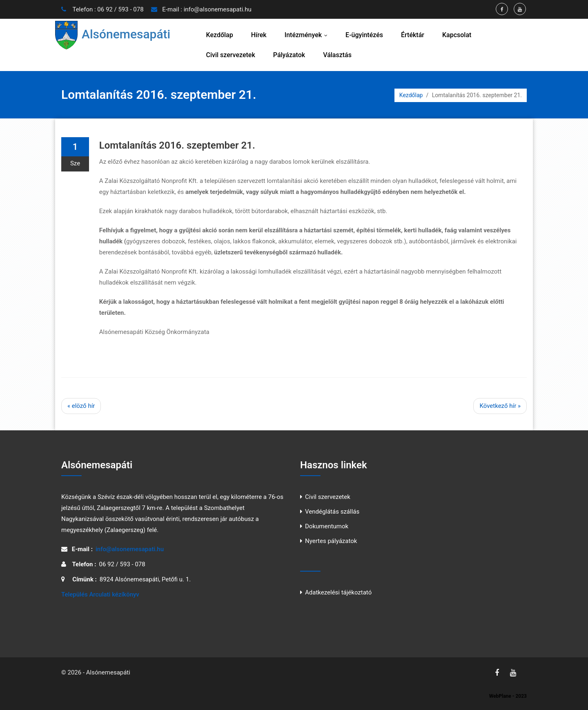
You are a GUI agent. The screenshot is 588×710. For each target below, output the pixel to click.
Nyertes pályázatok (331, 541)
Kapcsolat (457, 35)
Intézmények (308, 35)
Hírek (259, 35)
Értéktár (413, 35)
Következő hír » (500, 406)
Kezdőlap (220, 35)
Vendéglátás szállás (332, 512)
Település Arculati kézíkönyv (100, 594)
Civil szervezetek (231, 55)
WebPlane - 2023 (508, 696)
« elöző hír (81, 406)
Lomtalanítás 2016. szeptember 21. (177, 145)
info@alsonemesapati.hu (218, 9)
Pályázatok (289, 55)
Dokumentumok (327, 526)
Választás (337, 55)
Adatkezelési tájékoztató (338, 592)
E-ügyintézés (364, 35)
